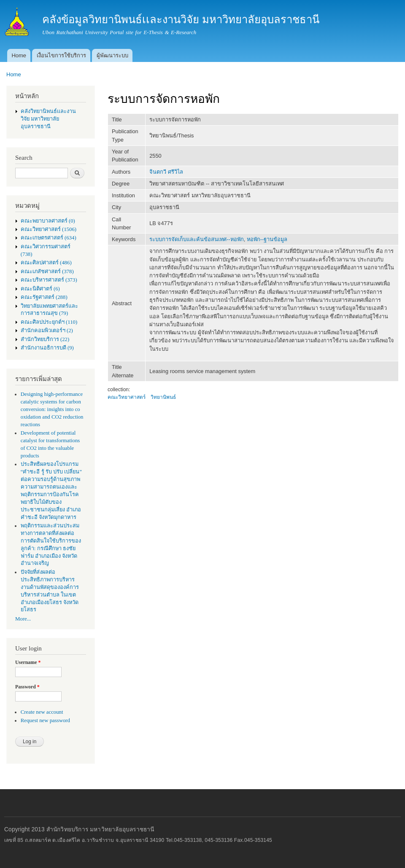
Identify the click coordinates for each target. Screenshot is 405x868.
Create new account (42, 712)
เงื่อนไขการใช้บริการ (61, 55)
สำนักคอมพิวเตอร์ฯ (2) (47, 331)
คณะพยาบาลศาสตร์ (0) (48, 221)
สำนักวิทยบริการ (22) (45, 339)
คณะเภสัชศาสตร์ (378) (47, 271)
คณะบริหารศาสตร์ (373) (49, 280)
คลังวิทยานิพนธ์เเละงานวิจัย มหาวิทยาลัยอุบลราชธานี (48, 119)
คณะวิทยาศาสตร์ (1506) (49, 229)
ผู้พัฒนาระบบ (112, 55)
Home (19, 55)
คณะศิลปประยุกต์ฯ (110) (49, 322)
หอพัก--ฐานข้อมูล (267, 239)
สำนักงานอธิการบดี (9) (47, 348)
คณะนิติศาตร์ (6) (40, 289)
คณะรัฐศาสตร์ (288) (44, 297)
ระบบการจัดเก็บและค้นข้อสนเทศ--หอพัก (197, 239)
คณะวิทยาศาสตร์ (127, 397)
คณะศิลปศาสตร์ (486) (46, 263)
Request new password (45, 720)
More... (23, 619)
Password (27, 687)
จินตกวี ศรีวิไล (166, 172)
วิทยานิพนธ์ (163, 397)
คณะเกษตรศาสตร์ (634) (49, 238)
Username (28, 662)
